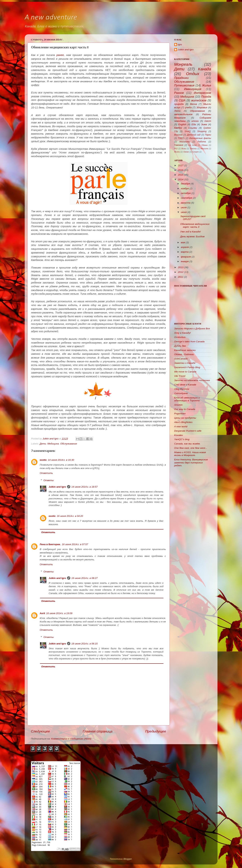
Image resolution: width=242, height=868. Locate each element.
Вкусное (178, 135)
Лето (177, 111)
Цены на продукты (185, 418)
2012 (181, 272)
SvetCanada (181, 359)
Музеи (177, 152)
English (182, 124)
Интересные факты (200, 138)
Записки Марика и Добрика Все (192, 329)
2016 (181, 170)
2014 (181, 179)
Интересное (203, 93)
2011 (181, 277)
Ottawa (205, 145)
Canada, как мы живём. (187, 444)
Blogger (128, 859)
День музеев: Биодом (192, 236)
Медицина (53, 444)
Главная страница (98, 731)
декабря (186, 184)
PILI (176, 149)
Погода (206, 97)
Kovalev (179, 435)
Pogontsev (180, 414)
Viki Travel (180, 376)
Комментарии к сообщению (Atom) (71, 739)
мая (183, 242)
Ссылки (193, 128)
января (185, 261)
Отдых (193, 74)
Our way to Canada (185, 409)
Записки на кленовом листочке (192, 380)
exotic (43, 460)
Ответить (46, 473)
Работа (202, 142)
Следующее (41, 731)
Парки (208, 135)
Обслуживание (69, 444)
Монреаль (183, 64)
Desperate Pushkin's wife (188, 431)
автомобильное (183, 114)
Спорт (196, 152)
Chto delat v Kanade (185, 385)
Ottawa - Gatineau (184, 354)
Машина (204, 149)
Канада (205, 69)
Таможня (179, 145)
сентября (187, 198)
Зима (204, 124)
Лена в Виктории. (50, 544)
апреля (185, 247)
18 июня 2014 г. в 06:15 (84, 644)
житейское (199, 100)
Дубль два (180, 346)
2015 (181, 175)
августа (186, 203)
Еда (194, 124)
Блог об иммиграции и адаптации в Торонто (187, 399)
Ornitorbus (180, 337)
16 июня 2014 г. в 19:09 (59, 613)
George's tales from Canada (189, 342)
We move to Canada (185, 372)
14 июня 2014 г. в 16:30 (61, 460)
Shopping (202, 131)
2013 (181, 267)
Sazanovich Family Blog (187, 367)
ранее (60, 55)
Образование (197, 111)
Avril (43, 613)
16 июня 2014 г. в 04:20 (70, 516)
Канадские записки (185, 350)
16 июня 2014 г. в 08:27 (84, 578)
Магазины (185, 142)
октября (186, 193)
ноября (185, 188)
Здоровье (202, 107)
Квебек (178, 128)
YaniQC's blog (182, 439)
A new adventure (51, 18)
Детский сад (194, 135)
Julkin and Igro (51, 439)
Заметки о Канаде (185, 363)
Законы (193, 149)
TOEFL (181, 138)
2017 (181, 165)
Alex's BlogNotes (183, 422)
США (182, 100)
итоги (195, 121)
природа (179, 104)
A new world (181, 427)
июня (184, 212)
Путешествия (184, 85)
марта (185, 252)
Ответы (49, 480)
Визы (184, 149)
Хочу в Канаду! (183, 333)
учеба (188, 107)
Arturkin (178, 405)
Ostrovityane (181, 393)
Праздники (181, 78)
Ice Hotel (192, 145)
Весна (194, 104)
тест (208, 121)
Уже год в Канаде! (190, 232)
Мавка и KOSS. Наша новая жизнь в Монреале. (190, 454)
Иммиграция (193, 89)
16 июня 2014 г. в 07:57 (75, 544)
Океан (186, 152)
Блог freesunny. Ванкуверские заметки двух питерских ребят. (191, 462)
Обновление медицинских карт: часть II (195, 225)
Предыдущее (156, 731)
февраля (186, 257)
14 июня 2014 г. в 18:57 (84, 487)
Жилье (207, 85)
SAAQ (188, 131)
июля (184, 207)
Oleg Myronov (182, 389)
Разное (179, 93)
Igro (180, 44)
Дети (43, 444)
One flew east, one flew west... (191, 448)
